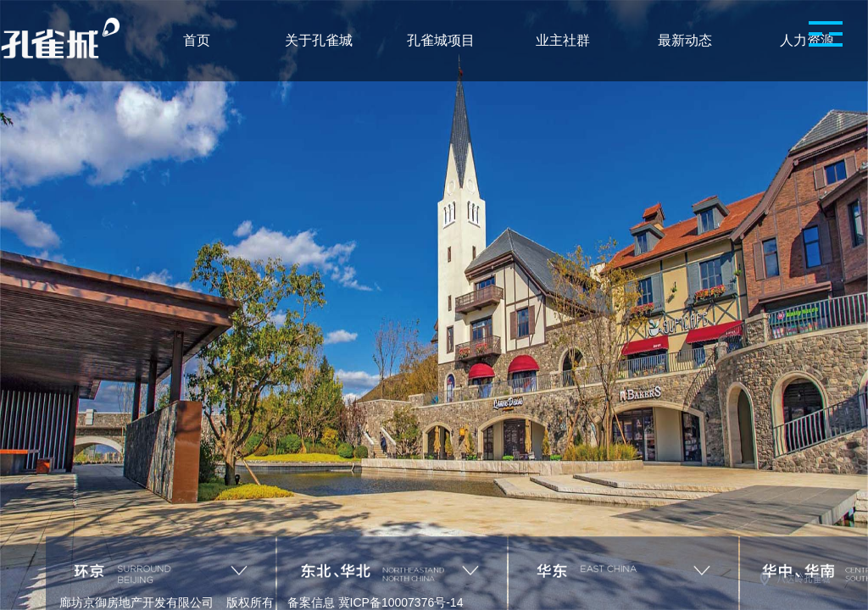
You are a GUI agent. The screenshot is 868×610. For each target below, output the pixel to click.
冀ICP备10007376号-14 (401, 602)
